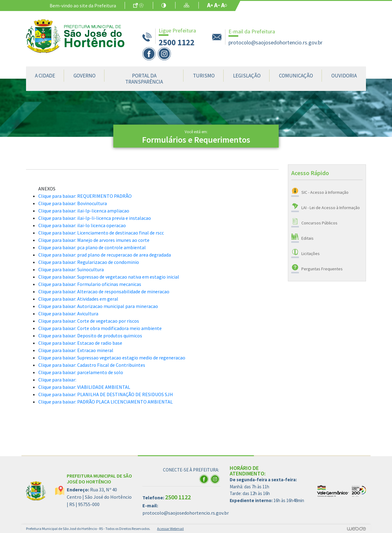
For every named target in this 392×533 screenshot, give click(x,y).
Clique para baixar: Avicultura (68, 313)
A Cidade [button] (45, 76)
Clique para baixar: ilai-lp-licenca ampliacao (84, 211)
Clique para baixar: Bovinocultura (73, 203)
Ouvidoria (344, 76)
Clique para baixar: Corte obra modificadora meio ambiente (100, 328)
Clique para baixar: (57, 380)
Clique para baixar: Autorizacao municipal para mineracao (98, 306)
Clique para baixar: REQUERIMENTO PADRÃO (85, 196)
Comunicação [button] (296, 76)
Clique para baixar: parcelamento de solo (81, 372)
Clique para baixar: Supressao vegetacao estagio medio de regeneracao (112, 358)
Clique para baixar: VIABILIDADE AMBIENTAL (84, 387)
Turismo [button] (204, 76)
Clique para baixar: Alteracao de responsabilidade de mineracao (104, 291)
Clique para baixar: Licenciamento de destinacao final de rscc (101, 233)
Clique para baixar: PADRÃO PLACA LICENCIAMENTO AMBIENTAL (106, 402)
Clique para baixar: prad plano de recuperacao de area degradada (105, 255)
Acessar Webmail (170, 529)
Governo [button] (85, 76)
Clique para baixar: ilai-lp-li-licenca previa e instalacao (95, 218)
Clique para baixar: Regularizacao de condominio (89, 262)
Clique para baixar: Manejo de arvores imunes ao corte (94, 240)
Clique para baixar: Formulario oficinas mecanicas (90, 284)
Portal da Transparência (144, 79)
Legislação (247, 76)
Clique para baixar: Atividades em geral (78, 299)
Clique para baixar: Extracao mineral (76, 350)
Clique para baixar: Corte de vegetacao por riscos (89, 321)
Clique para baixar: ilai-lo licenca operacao (82, 225)
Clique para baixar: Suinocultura (71, 269)
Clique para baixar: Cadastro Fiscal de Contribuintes (92, 365)
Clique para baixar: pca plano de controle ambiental (92, 247)
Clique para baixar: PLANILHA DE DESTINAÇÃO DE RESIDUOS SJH (106, 394)
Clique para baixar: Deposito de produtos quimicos (90, 336)
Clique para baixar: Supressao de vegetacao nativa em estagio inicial (109, 277)
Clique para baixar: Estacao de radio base (80, 343)
